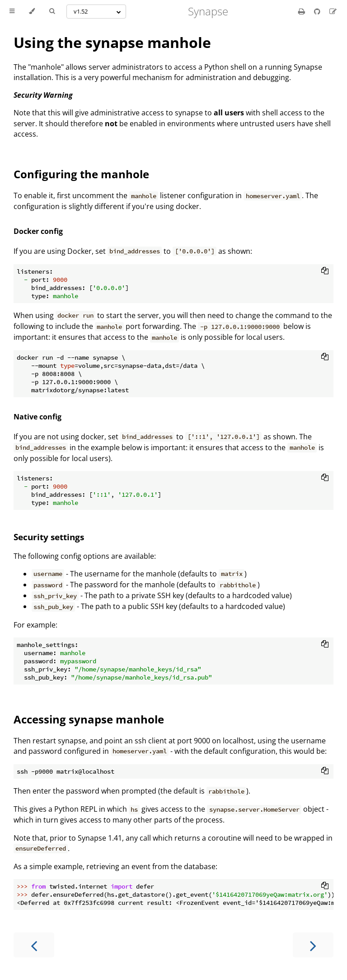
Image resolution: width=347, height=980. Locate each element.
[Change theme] (32, 11)
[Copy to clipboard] (325, 271)
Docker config (38, 231)
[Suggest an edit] (333, 11)
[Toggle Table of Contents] (12, 11)
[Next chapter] (313, 945)
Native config (38, 417)
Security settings (49, 537)
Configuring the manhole (81, 174)
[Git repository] (318, 11)
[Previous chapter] (34, 945)
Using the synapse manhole (112, 42)
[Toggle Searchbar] (52, 11)
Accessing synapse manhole (89, 719)
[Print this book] (302, 11)
